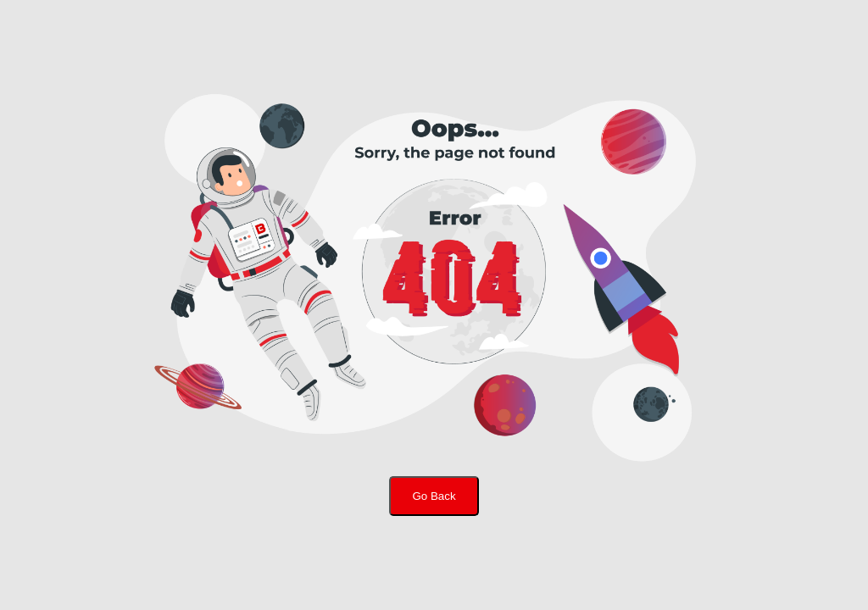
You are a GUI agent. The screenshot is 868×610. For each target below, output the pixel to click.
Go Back (434, 496)
